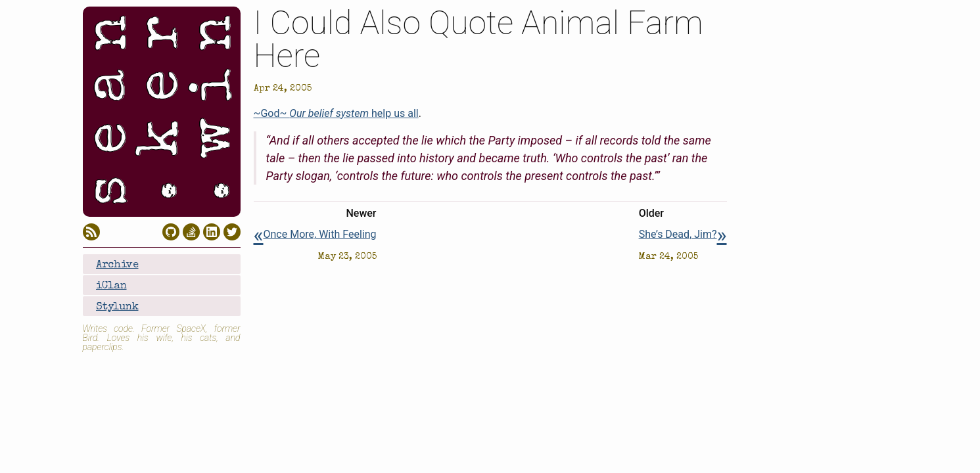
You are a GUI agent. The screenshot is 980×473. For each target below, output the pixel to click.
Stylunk (117, 307)
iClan (111, 286)
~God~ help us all (336, 113)
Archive (117, 265)
